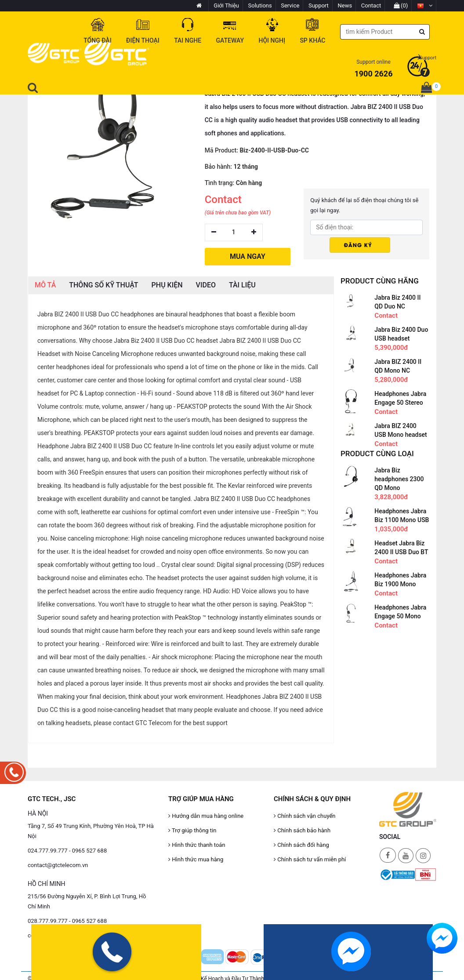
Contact (371, 5)
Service (290, 5)
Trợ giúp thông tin (192, 830)
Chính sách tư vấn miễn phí (310, 859)
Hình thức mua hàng (196, 859)
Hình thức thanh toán (197, 845)
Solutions (260, 5)
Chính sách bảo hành (302, 830)
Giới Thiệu (226, 5)
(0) (401, 5)
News (345, 5)
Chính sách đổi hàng (301, 845)
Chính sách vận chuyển (305, 816)
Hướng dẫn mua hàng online (206, 816)
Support (319, 5)
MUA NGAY (248, 256)
